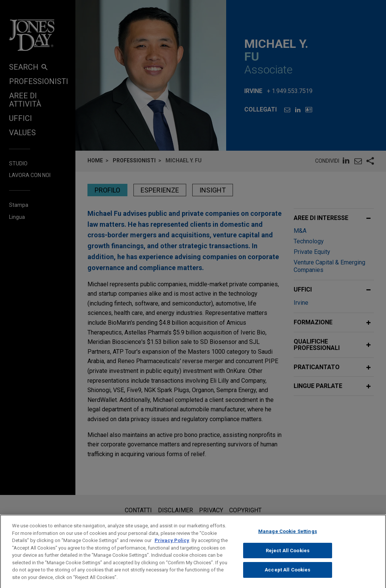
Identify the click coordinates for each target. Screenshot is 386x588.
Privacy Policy (172, 548)
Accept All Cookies (287, 577)
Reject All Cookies (288, 557)
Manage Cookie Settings (288, 538)
